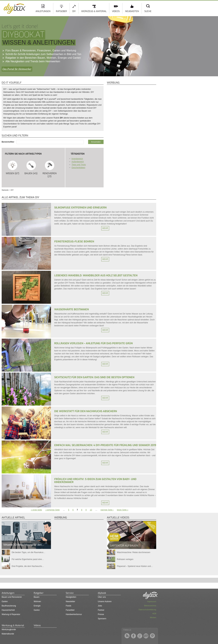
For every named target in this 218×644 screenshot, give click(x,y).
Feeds (68, 606)
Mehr (105, 228)
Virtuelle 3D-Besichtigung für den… (24, 545)
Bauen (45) (31, 168)
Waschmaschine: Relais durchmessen (134, 552)
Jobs (100, 606)
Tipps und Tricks (79, 165)
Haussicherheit (8, 610)
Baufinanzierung (9, 606)
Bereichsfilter (8, 142)
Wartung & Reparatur (11, 614)
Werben (153, 617)
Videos (116, 11)
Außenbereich (78, 162)
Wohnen (37, 601)
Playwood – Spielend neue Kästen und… (135, 566)
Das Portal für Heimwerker (17, 69)
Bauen (37, 597)
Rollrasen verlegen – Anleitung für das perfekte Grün (93, 343)
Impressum (152, 601)
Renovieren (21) (50, 169)
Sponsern (102, 619)
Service (70, 593)
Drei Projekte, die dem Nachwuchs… (28, 566)
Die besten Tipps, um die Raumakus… (29, 552)
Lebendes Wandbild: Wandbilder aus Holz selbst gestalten (96, 275)
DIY (74, 11)
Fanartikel (70, 610)
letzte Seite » (123, 510)
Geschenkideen (78, 168)
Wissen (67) (13, 168)
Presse (101, 614)
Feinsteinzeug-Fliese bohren (74, 242)
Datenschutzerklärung (147, 610)
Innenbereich (77, 159)
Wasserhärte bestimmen (72, 309)
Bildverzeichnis (150, 606)
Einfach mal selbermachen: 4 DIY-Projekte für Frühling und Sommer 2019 (105, 445)
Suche (148, 11)
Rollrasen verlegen (125, 559)
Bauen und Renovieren (12, 597)
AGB (154, 614)
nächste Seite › (107, 510)
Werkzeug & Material (94, 11)
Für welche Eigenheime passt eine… (28, 559)
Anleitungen (43, 11)
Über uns (102, 597)
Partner (101, 610)
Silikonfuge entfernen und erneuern (80, 208)
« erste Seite (36, 510)
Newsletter (70, 601)
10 (91, 510)
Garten (5, 601)
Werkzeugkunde (9, 629)
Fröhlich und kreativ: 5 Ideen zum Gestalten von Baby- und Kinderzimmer (95, 481)
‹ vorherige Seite (52, 510)
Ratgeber (61, 11)
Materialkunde (8, 634)
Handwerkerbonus (74, 614)
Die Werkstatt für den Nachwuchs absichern (86, 411)
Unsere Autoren (105, 601)
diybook (102, 593)
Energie (37, 606)
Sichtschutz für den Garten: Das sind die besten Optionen (94, 377)
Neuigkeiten (132, 11)
